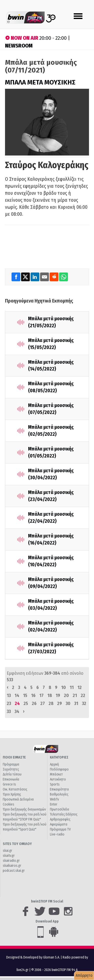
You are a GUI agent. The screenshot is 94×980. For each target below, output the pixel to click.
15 (25, 695)
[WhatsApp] (64, 277)
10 (64, 687)
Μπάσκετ (56, 774)
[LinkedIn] (35, 277)
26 (34, 703)
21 (75, 695)
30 (68, 703)
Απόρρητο (84, 975)
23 (9, 703)
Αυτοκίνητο (58, 779)
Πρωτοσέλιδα (60, 809)
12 (80, 687)
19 (58, 695)
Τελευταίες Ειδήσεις (64, 814)
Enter (54, 804)
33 (9, 711)
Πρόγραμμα (11, 764)
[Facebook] (16, 277)
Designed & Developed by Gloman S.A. (33, 957)
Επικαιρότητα (59, 789)
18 (50, 695)
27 (43, 703)
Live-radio (57, 834)
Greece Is (9, 784)
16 (33, 695)
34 (17, 711)
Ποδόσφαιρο (59, 769)
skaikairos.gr (12, 866)
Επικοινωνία (11, 779)
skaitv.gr (9, 856)
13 (9, 695)
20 (66, 695)
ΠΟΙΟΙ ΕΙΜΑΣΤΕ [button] (14, 757)
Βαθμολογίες (59, 794)
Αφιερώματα (59, 824)
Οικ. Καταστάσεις (15, 789)
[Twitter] (26, 277)
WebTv (54, 799)
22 (83, 695)
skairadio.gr (11, 861)
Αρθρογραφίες (60, 819)
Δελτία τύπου (12, 774)
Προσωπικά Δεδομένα (18, 799)
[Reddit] (54, 277)
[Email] (45, 277)
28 (51, 703)
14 (17, 695)
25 (26, 703)
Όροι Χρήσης (12, 794)
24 (17, 703)
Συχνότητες (11, 769)
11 (72, 687)
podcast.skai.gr (14, 871)
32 (84, 703)
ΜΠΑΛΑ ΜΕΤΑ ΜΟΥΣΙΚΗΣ (40, 82)
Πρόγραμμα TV (60, 829)
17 (41, 695)
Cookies (9, 804)
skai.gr (8, 851)
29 (60, 703)
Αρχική (54, 764)
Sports (55, 784)
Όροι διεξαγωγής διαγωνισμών (24, 809)
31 (76, 703)
